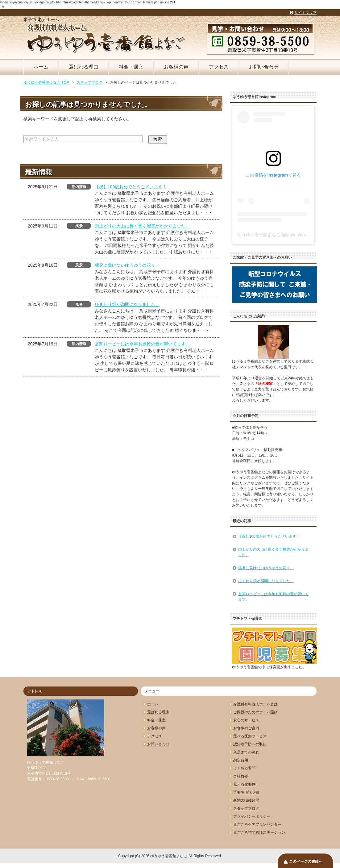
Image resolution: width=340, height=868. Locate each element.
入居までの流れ (246, 752)
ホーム (41, 67)
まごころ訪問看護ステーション (259, 833)
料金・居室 (131, 67)
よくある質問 (244, 768)
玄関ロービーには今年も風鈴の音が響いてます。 (142, 344)
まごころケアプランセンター (257, 824)
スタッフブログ (246, 808)
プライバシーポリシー (252, 816)
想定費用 (241, 760)
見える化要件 (244, 784)
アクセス (219, 67)
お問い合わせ (264, 67)
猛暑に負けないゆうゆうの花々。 (127, 265)
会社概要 (241, 776)
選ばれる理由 (84, 67)
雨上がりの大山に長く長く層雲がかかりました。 (142, 226)
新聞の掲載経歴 (246, 800)
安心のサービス (246, 720)
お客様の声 (176, 67)
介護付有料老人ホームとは (255, 704)
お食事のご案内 (246, 728)
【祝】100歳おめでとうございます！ (131, 187)
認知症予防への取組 (250, 744)
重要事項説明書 (246, 792)
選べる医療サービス (250, 736)
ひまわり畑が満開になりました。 (127, 304)
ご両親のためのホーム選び (255, 712)
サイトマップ (305, 13)
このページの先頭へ (306, 862)
